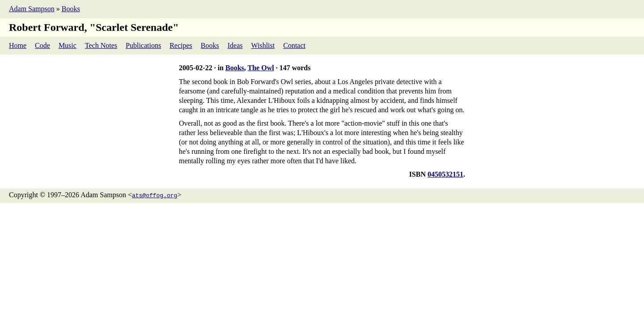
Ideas (235, 45)
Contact (294, 45)
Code (42, 45)
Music (68, 45)
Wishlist (263, 45)
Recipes (181, 45)
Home (18, 45)
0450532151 (445, 174)
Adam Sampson (32, 9)
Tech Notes (101, 45)
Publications (143, 45)
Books (71, 9)
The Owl (261, 68)
